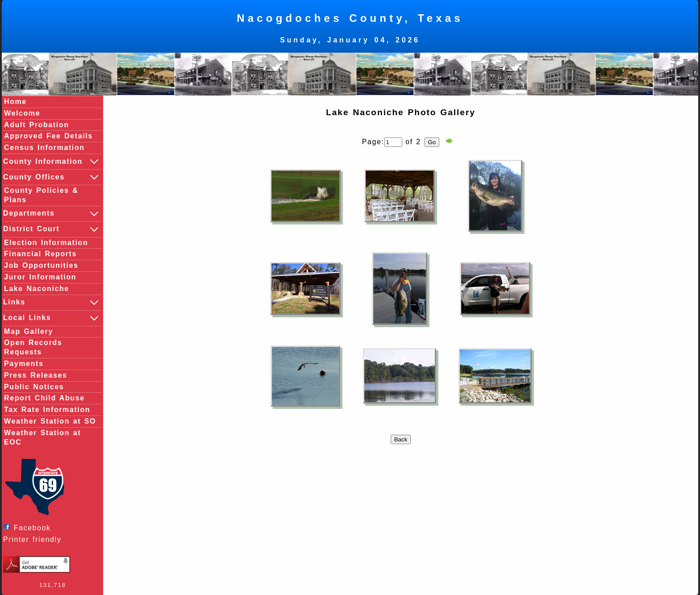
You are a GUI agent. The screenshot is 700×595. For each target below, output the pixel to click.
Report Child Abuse (44, 398)
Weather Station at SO (50, 421)
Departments (51, 214)
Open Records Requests (33, 347)
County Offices (51, 177)
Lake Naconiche (37, 289)
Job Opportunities (41, 265)
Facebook (29, 527)
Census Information (44, 148)
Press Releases (35, 375)
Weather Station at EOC (42, 437)
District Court (51, 229)
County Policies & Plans (41, 195)
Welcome (22, 113)
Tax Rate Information (47, 410)
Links (51, 303)
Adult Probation (37, 125)
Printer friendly (34, 539)
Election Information (46, 243)
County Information (51, 162)
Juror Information (40, 277)
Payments (24, 364)
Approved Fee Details (48, 136)
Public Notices (34, 387)
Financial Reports (40, 254)
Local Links (51, 318)
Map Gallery (29, 331)
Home (15, 102)
